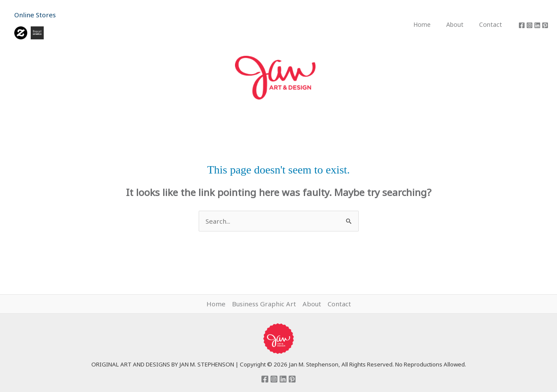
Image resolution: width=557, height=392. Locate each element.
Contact (492, 24)
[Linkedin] (537, 25)
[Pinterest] (545, 25)
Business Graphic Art (264, 304)
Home (431, 24)
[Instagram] (530, 25)
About (460, 24)
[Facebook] (522, 25)
